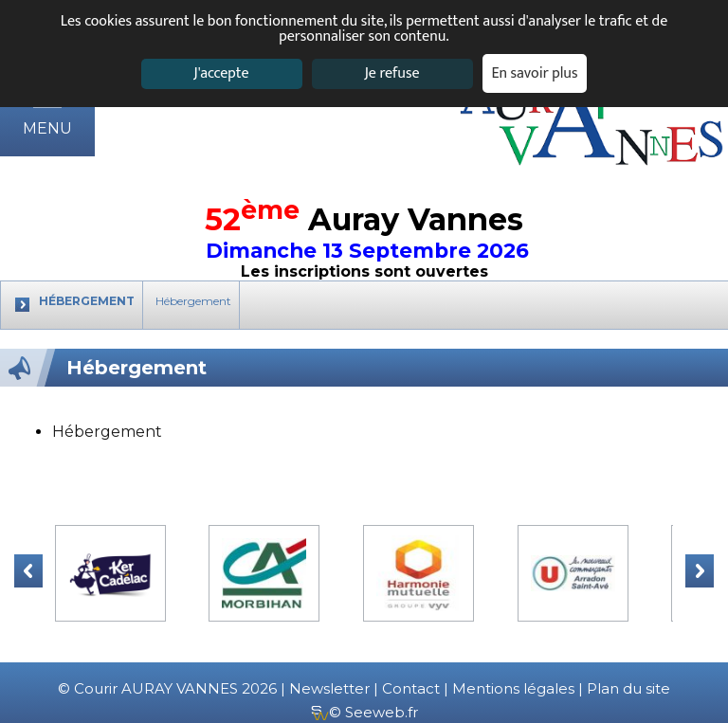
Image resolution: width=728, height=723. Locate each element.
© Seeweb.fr (364, 712)
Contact (411, 688)
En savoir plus (535, 73)
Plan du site (628, 688)
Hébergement (193, 300)
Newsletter (329, 688)
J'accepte (221, 73)
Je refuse (392, 73)
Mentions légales (513, 688)
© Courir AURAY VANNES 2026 (167, 688)
